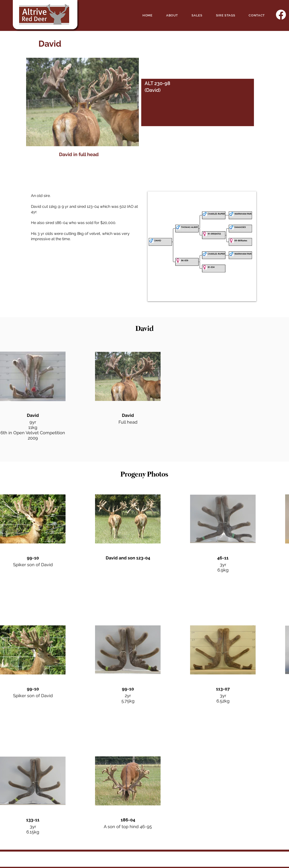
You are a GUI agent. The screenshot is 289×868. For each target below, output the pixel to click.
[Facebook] (281, 15)
